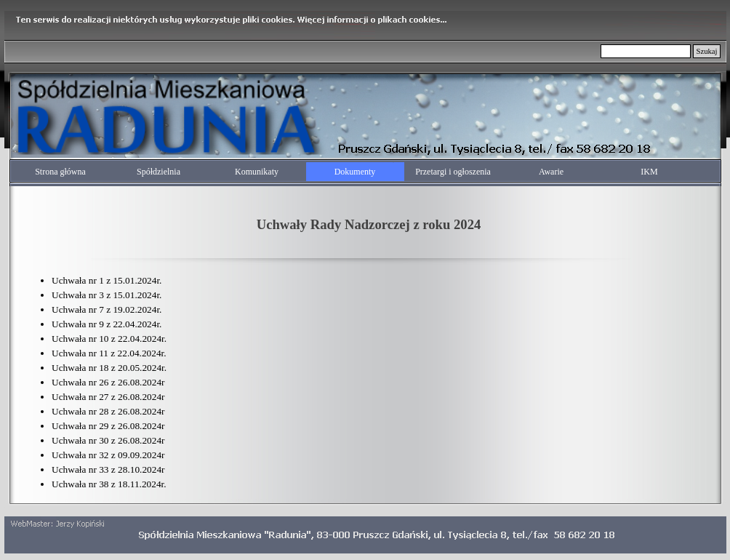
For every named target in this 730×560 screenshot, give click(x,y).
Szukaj (706, 51)
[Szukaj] (646, 51)
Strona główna (60, 172)
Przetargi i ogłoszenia (453, 172)
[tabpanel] (369, 222)
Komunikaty (257, 172)
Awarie (551, 172)
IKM (649, 172)
